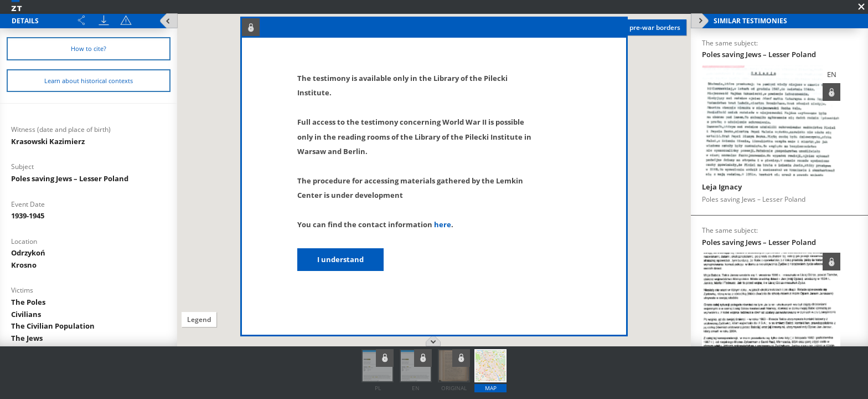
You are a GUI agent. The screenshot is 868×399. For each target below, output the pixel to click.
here (443, 224)
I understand (340, 259)
